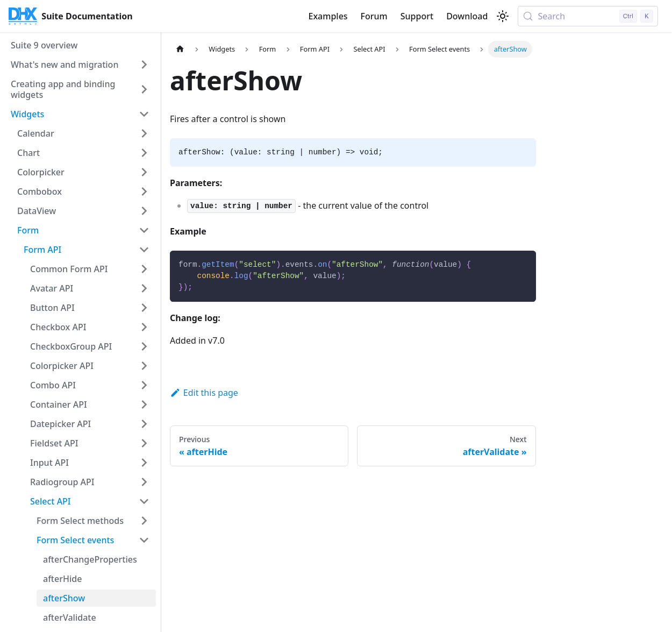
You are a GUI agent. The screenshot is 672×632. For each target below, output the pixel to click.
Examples (328, 16)
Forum (374, 16)
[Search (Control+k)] (588, 16)
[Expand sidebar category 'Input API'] (144, 463)
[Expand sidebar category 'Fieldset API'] (144, 443)
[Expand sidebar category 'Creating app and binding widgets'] (144, 89)
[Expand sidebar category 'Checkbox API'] (144, 327)
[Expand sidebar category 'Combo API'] (144, 385)
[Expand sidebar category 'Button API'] (144, 308)
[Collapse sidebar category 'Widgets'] (144, 114)
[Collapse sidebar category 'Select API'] (144, 501)
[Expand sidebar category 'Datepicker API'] (144, 424)
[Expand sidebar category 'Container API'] (144, 404)
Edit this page (204, 393)
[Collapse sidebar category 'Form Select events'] (144, 540)
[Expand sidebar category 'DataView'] (144, 211)
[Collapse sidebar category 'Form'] (144, 230)
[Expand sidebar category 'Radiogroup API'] (144, 482)
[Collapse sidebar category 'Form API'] (144, 250)
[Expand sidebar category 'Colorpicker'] (144, 172)
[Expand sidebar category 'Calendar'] (144, 133)
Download (467, 16)
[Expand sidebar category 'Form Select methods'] (144, 521)
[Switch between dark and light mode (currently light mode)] (503, 16)
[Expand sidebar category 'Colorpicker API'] (144, 366)
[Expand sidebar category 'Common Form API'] (144, 269)
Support (417, 16)
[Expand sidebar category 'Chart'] (144, 153)
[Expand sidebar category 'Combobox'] (144, 191)
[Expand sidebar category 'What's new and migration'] (144, 65)
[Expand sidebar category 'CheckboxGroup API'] (144, 346)
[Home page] (180, 49)
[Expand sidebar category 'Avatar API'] (144, 288)
